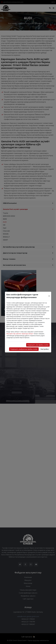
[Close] (49, 296)
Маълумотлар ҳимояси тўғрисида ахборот (20, 334)
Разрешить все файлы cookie (38, 345)
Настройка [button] (45, 349)
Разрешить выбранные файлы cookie (24, 349)
